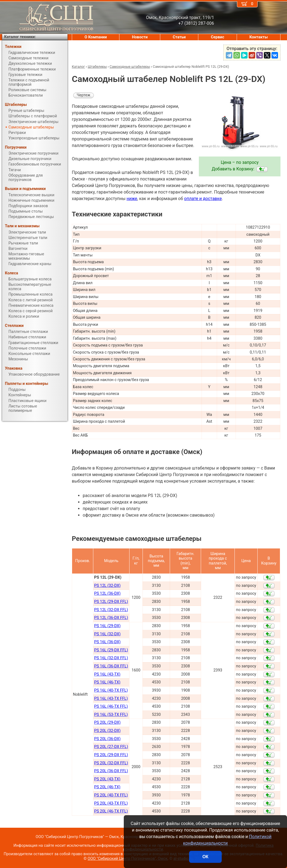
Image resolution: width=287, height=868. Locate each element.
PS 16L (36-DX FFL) (111, 666)
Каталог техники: (20, 37)
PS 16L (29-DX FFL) (111, 650)
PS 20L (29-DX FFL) (111, 755)
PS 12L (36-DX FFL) (111, 618)
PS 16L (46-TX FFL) (111, 706)
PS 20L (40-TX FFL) (111, 795)
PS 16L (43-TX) (107, 674)
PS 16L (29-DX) (107, 626)
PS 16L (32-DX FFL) (111, 658)
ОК (205, 857)
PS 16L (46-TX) (107, 682)
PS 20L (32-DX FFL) (111, 763)
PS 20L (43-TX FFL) (111, 803)
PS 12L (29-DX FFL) (111, 602)
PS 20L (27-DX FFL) (111, 747)
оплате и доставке (203, 199)
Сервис (217, 37)
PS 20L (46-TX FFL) (111, 811)
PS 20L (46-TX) (107, 787)
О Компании (96, 37)
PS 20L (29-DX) (107, 723)
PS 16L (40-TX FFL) (111, 690)
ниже (132, 199)
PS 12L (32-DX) (107, 586)
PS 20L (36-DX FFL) (111, 771)
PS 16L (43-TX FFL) (111, 699)
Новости (140, 37)
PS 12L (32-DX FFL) (111, 610)
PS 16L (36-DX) (107, 642)
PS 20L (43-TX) (107, 779)
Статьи (179, 37)
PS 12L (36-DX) (107, 594)
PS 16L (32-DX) (107, 634)
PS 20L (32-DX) (107, 731)
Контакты (259, 37)
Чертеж (84, 95)
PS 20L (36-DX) (107, 739)
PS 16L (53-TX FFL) (111, 715)
